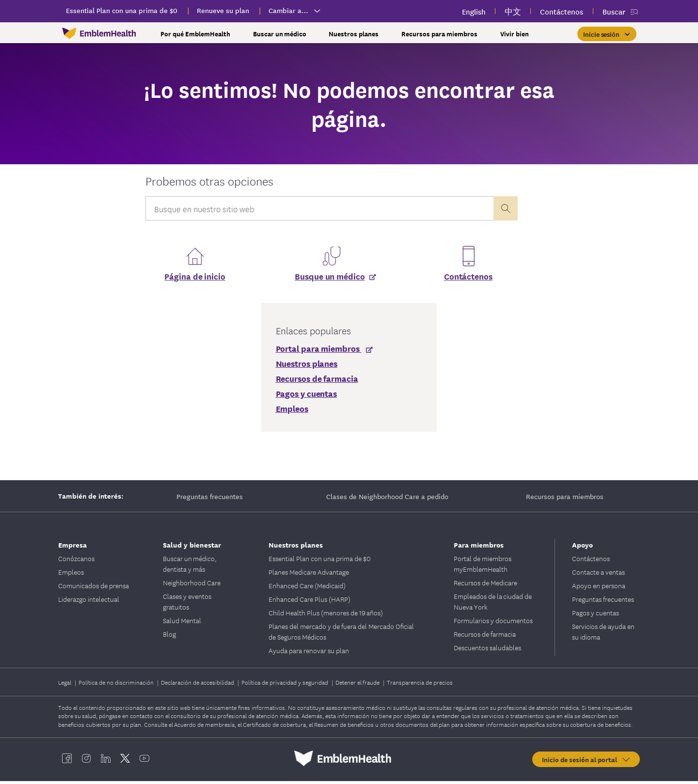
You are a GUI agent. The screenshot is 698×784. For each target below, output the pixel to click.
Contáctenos (468, 279)
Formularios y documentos (493, 623)
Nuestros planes (296, 547)
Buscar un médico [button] (280, 34)
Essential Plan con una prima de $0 (320, 561)
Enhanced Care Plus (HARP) (309, 602)
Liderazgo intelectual (89, 602)
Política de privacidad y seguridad (286, 685)
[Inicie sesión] (607, 34)
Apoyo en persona (599, 588)
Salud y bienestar (192, 547)
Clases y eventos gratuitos (187, 604)
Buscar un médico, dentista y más (190, 566)
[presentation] (506, 208)
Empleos (71, 575)
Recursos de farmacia (485, 637)
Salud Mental (182, 623)
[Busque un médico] (331, 279)
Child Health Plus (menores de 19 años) (326, 615)
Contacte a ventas (598, 575)
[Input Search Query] (319, 208)
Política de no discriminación (117, 685)
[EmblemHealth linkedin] (106, 761)
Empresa (72, 547)
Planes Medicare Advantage (309, 575)
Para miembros (479, 547)
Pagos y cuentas (595, 615)
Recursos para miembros (565, 499)
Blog (169, 637)
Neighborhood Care (192, 585)
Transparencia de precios (420, 685)
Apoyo (582, 547)
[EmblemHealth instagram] (86, 761)
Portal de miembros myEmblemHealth (483, 566)
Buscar (614, 11)
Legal (65, 685)
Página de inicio (195, 279)
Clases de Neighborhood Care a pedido (387, 499)
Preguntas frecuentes (210, 499)
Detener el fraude (358, 685)
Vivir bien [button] (515, 34)
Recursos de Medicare (485, 585)
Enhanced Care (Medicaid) (307, 588)
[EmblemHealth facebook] (67, 761)
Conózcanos (76, 561)
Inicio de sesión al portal (587, 762)
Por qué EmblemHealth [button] (195, 34)
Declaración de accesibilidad (198, 685)
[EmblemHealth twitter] (125, 761)
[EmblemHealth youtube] (144, 761)
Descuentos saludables (487, 650)
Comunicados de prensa (94, 588)
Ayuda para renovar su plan (309, 653)
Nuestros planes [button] (354, 34)
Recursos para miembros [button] (439, 34)
